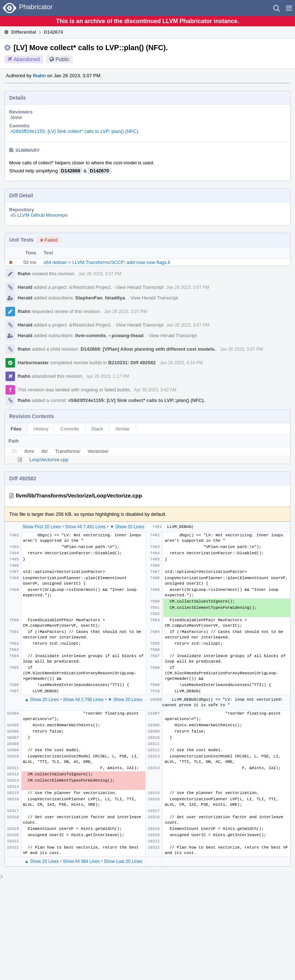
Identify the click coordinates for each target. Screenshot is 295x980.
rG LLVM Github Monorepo (39, 215)
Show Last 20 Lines (123, 861)
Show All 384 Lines (81, 861)
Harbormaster (33, 363)
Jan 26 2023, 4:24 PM (181, 363)
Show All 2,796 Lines (83, 700)
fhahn (39, 76)
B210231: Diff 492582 (132, 363)
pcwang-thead (126, 336)
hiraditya (115, 298)
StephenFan (89, 298)
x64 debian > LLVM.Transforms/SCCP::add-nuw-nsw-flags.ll (107, 262)
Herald (25, 287)
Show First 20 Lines (42, 527)
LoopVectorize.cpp (49, 460)
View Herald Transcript (140, 287)
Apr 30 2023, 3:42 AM (155, 390)
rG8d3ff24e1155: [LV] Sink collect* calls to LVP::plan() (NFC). (75, 131)
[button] (289, 8)
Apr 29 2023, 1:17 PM (108, 376)
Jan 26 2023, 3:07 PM (100, 274)
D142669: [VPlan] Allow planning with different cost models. (148, 349)
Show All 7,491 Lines (85, 527)
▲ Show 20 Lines (42, 700)
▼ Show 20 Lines (127, 527)
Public (63, 59)
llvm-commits (91, 336)
